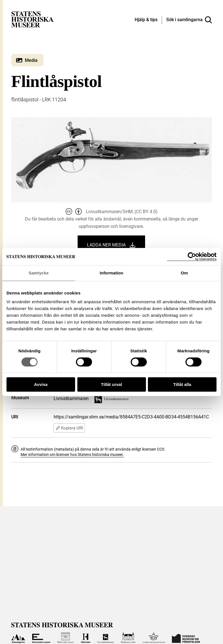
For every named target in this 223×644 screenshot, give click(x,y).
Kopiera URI (69, 428)
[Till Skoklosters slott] (128, 638)
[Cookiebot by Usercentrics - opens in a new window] (192, 256)
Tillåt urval (112, 384)
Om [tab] (184, 273)
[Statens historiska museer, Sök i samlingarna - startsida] (32, 19)
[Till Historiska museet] (86, 638)
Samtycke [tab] (39, 273)
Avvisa (41, 384)
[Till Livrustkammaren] (106, 638)
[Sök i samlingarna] (189, 20)
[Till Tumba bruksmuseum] (154, 638)
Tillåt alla (182, 384)
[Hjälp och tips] (146, 20)
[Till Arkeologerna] (18, 638)
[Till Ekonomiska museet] (41, 638)
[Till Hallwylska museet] (66, 638)
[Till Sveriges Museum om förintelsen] (186, 638)
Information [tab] (111, 273)
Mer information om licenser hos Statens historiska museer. (72, 455)
